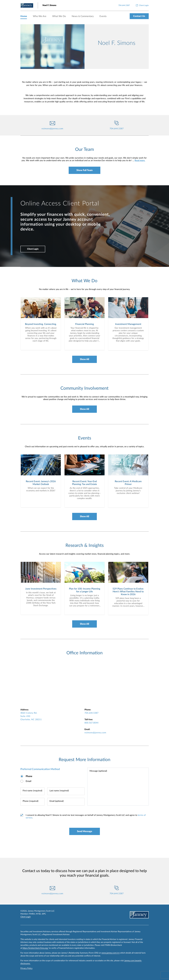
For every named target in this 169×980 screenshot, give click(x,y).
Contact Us (139, 16)
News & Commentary (83, 16)
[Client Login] (142, 5)
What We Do (59, 16)
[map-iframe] (85, 683)
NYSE (38, 914)
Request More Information (84, 760)
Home (24, 16)
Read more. (140, 161)
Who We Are (40, 16)
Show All (84, 360)
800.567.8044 (91, 724)
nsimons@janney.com (52, 129)
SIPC (44, 914)
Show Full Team (84, 170)
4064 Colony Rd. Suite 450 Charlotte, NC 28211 (31, 717)
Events (103, 16)
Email (29, 782)
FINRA (32, 914)
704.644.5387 (117, 129)
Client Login (33, 249)
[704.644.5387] (124, 5)
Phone (29, 777)
